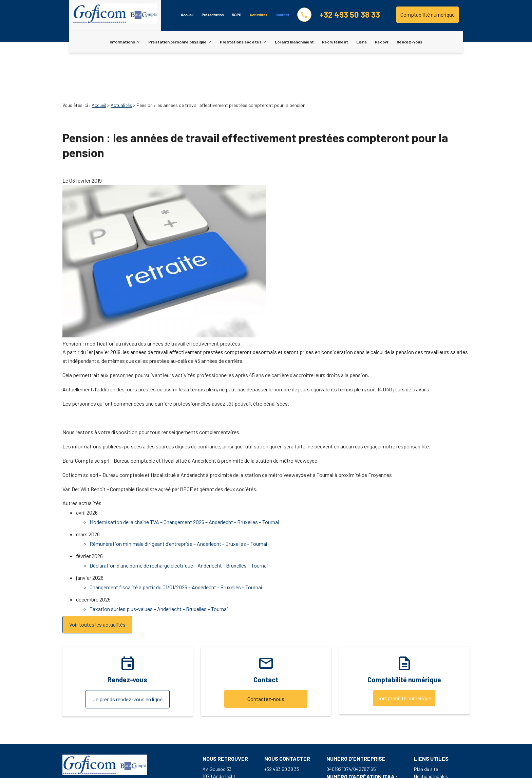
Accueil (187, 15)
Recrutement (335, 42)
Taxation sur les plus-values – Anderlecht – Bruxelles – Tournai (159, 571)
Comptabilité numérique (427, 14)
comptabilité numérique (404, 660)
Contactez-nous (266, 661)
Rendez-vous (410, 42)
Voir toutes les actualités (97, 586)
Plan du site (426, 731)
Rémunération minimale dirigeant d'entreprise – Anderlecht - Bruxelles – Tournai (178, 506)
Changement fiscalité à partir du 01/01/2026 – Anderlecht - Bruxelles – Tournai (176, 549)
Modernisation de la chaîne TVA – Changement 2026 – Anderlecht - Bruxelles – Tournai (184, 484)
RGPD (236, 15)
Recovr (382, 42)
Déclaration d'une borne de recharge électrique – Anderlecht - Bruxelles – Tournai (179, 527)
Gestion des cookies (435, 752)
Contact (282, 15)
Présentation (213, 15)
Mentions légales (431, 738)
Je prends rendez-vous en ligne (128, 661)
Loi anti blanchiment (294, 42)
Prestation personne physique (177, 42)
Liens (362, 42)
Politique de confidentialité (442, 745)
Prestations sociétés (241, 42)
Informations (122, 42)
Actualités (258, 15)
